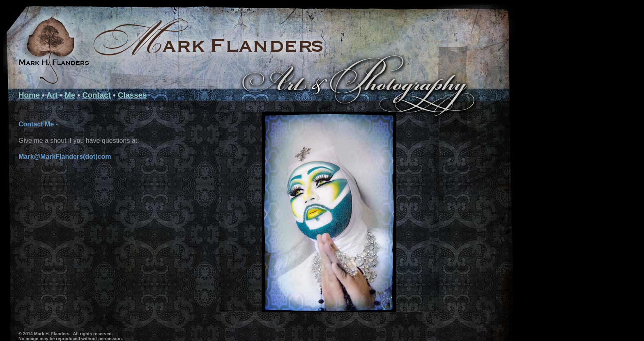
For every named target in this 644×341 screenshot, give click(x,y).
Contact (97, 95)
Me (70, 95)
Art (52, 95)
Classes (132, 95)
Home (29, 95)
